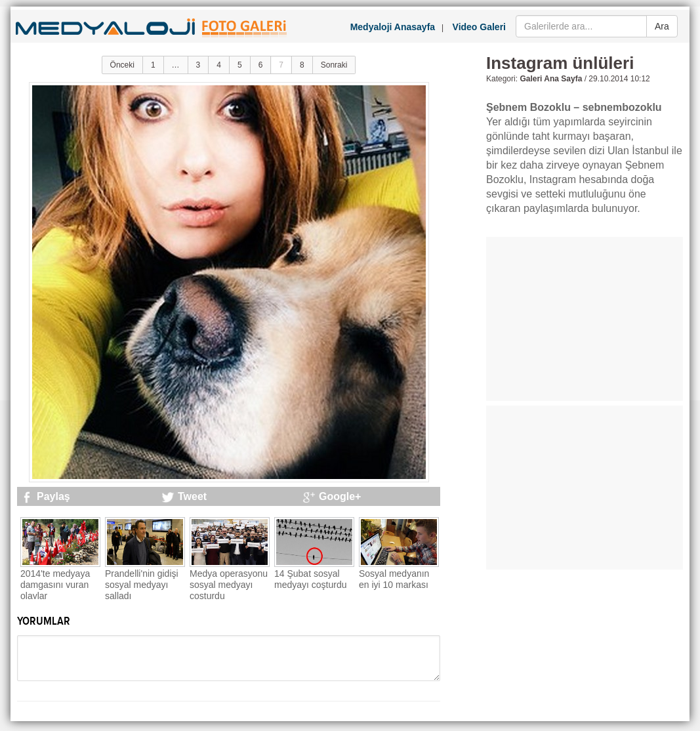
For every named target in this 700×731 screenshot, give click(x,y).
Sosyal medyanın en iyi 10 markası (394, 579)
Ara (662, 26)
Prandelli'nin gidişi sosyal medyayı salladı (142, 585)
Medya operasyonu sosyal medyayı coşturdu (229, 585)
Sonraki (334, 65)
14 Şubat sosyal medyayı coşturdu (311, 579)
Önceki (122, 65)
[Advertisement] (585, 319)
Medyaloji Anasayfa (393, 27)
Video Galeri (479, 27)
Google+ (340, 496)
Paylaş (53, 496)
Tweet (192, 496)
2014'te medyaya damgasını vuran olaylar (55, 585)
